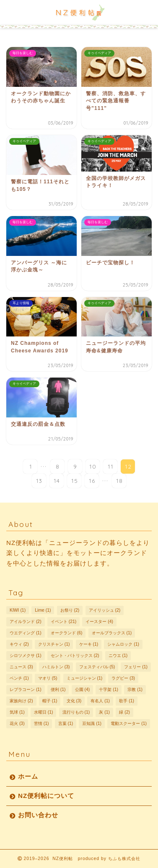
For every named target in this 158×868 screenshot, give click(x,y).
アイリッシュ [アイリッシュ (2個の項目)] (105, 610)
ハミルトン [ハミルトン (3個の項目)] (56, 667)
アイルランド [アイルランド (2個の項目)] (26, 622)
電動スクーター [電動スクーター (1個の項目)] (129, 723)
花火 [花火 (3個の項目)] (17, 723)
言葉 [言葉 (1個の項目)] (66, 723)
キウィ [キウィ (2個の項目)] (19, 644)
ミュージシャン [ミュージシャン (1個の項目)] (85, 678)
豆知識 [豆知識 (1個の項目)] (92, 723)
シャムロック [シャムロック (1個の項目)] (123, 644)
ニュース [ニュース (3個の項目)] (21, 667)
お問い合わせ (38, 815)
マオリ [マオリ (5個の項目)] (48, 678)
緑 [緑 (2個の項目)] (124, 712)
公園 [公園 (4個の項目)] (83, 689)
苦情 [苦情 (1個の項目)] (41, 723)
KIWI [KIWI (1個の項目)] (18, 610)
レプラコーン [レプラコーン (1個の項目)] (26, 689)
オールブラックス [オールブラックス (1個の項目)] (112, 633)
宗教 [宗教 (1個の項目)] (135, 689)
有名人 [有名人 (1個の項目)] (100, 701)
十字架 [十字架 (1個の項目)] (109, 689)
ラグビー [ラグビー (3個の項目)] (123, 678)
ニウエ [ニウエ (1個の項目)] (118, 656)
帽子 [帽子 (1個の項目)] (50, 701)
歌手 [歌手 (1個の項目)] (127, 701)
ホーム (28, 776)
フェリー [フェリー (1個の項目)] (136, 667)
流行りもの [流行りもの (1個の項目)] (76, 712)
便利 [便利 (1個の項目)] (58, 689)
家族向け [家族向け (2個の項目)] (21, 701)
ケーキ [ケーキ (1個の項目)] (89, 644)
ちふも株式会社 (124, 859)
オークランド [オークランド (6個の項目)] (67, 633)
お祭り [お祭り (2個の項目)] (70, 610)
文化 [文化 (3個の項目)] (74, 701)
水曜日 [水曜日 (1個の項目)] (44, 712)
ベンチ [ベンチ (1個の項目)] (19, 678)
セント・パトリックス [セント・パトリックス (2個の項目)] (75, 656)
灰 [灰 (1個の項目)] (104, 712)
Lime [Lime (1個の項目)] (43, 610)
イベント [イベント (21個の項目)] (63, 622)
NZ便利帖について (46, 796)
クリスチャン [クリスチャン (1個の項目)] (54, 644)
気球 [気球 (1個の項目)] (17, 712)
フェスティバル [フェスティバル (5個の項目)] (97, 667)
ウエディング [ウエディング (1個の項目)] (26, 633)
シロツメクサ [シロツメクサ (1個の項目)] (26, 656)
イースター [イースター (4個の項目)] (99, 622)
